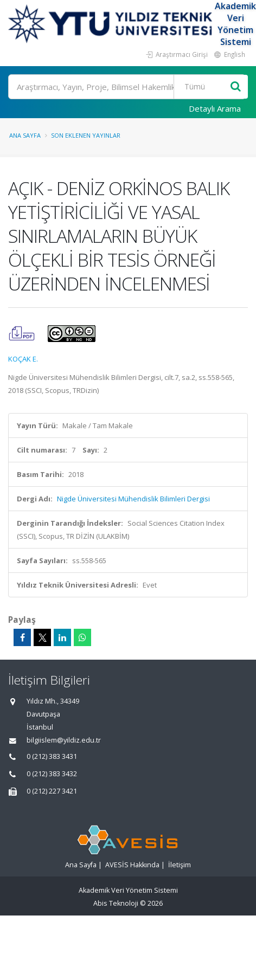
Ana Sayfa (25, 135)
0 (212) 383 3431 (52, 756)
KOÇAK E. (23, 359)
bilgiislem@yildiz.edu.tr (64, 740)
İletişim (180, 865)
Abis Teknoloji (116, 903)
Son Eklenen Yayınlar (86, 135)
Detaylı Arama (215, 108)
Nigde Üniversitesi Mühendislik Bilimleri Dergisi (133, 499)
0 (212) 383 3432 (52, 774)
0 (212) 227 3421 (52, 791)
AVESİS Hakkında (132, 865)
